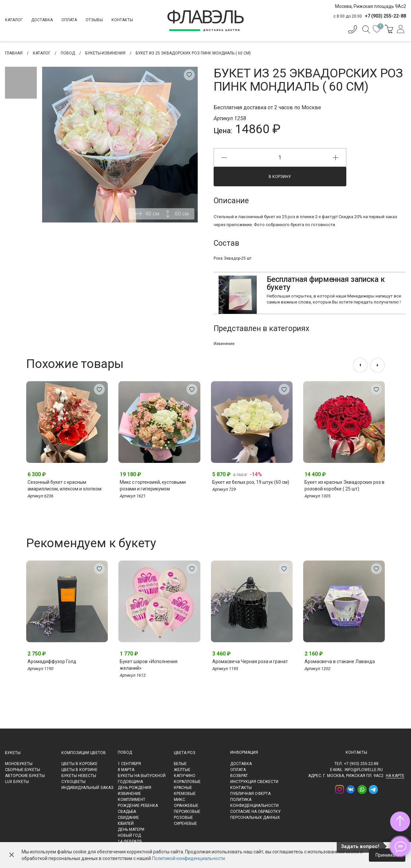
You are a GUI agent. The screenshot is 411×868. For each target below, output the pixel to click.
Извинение (224, 344)
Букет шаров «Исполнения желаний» (149, 665)
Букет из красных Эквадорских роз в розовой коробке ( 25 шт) (344, 485)
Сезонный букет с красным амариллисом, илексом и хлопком (65, 485)
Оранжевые (186, 806)
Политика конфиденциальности (254, 803)
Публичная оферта (250, 794)
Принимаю (387, 855)
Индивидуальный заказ (87, 788)
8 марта (126, 770)
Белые (180, 764)
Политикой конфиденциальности (188, 858)
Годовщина (130, 782)
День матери (131, 829)
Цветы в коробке (79, 764)
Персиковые (187, 812)
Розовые (183, 818)
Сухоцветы (73, 782)
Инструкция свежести (254, 782)
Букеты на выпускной (142, 776)
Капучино (185, 776)
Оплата (69, 20)
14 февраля (130, 841)
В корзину (280, 177)
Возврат (239, 776)
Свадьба (127, 812)
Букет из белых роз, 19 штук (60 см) (251, 482)
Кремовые (185, 794)
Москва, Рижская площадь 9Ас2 (371, 6)
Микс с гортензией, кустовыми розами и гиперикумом (153, 485)
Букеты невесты (79, 776)
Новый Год (129, 835)
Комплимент (132, 800)
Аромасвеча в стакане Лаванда (340, 661)
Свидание (128, 818)
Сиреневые (185, 824)
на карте (395, 776)
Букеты (13, 753)
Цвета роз (185, 753)
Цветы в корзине (79, 770)
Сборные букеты (23, 770)
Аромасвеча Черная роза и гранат (250, 661)
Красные (183, 788)
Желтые (182, 770)
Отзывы (94, 20)
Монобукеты (19, 764)
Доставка (42, 20)
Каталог (14, 20)
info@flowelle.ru (364, 770)
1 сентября (129, 764)
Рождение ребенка (138, 806)
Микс (179, 800)
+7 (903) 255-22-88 (361, 764)
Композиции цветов (84, 753)
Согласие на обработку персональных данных (255, 815)
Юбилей (126, 824)
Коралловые (187, 782)
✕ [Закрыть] (12, 855)
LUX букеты (17, 782)
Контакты (122, 20)
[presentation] (360, 365)
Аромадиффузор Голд (52, 661)
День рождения (135, 788)
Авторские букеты (25, 776)
